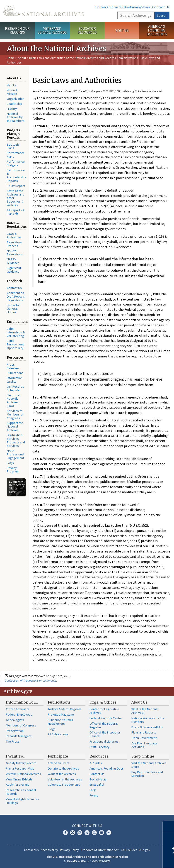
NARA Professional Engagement (15, 454)
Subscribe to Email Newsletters (60, 722)
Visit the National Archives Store (149, 765)
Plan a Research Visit (20, 768)
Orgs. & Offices (103, 702)
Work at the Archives (62, 774)
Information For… (22, 702)
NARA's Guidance (13, 261)
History (12, 109)
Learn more (134, 860)
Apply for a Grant (17, 785)
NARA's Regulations (15, 253)
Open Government (144, 738)
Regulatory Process (14, 244)
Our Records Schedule (15, 388)
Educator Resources (87, 30)
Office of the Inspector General (105, 734)
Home (11, 58)
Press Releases (13, 366)
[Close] (169, 826)
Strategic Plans (13, 146)
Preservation (15, 731)
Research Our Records (17, 30)
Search (162, 15)
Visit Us (122, 30)
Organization (16, 99)
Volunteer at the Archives (65, 779)
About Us (139, 702)
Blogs (52, 729)
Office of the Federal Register (104, 725)
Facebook (65, 833)
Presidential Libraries (104, 741)
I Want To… (16, 756)
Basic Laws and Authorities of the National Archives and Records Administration (83, 58)
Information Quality (15, 380)
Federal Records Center (106, 718)
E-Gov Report (16, 186)
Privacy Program (13, 470)
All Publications (58, 734)
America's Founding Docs (107, 768)
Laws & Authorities (14, 235)
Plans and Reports (144, 732)
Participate (58, 756)
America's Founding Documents (157, 30)
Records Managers (19, 736)
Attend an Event (59, 763)
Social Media (98, 779)
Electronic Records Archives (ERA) (14, 400)
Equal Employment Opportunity (15, 344)
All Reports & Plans (16, 212)
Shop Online (143, 756)
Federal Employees (19, 714)
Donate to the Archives (63, 768)
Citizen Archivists (108, 7)
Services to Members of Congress (15, 414)
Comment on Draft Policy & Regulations (16, 296)
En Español (97, 785)
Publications (15, 373)
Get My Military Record (21, 763)
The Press (13, 741)
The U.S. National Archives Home (43, 11)
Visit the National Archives (23, 774)
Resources (99, 756)
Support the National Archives (15, 426)
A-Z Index (96, 763)
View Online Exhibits (19, 779)
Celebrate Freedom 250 (64, 785)
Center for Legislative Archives (104, 711)
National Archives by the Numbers (16, 117)
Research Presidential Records (21, 792)
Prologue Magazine (61, 714)
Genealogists (15, 720)
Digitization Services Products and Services (16, 440)
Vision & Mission (12, 92)
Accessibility (49, 850)
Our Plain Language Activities (144, 745)
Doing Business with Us (147, 727)
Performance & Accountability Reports (16, 175)
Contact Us (161, 7)
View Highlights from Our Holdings (23, 801)
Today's (64, 709)
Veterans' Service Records (52, 30)
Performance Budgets (16, 163)
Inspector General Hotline (13, 309)
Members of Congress (21, 725)
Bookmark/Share (137, 7)
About (22, 58)
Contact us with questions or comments (30, 680)
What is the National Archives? (145, 711)
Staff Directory (99, 747)
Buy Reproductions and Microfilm (147, 774)
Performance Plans (16, 155)
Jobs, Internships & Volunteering (16, 332)
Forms (94, 795)
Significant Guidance (14, 270)
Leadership (14, 104)
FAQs (10, 463)
